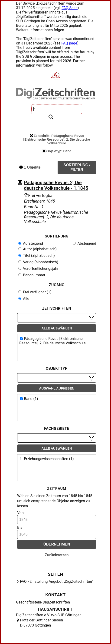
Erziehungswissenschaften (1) (47, 459)
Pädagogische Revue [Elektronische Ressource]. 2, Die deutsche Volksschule (52, 341)
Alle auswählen (57, 328)
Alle (24, 299)
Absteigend (84, 243)
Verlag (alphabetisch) (38, 262)
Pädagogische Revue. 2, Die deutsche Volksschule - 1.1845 (56, 185)
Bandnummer (32, 275)
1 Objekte (30, 167)
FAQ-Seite (70, 8)
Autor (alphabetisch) (38, 249)
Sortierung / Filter (77, 167)
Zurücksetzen (57, 555)
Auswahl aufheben (57, 388)
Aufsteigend (31, 243)
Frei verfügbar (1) (35, 292)
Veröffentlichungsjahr (38, 269)
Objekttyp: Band (57, 151)
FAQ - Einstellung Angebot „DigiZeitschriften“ (57, 581)
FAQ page (69, 43)
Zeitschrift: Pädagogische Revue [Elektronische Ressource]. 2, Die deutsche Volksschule (57, 139)
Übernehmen (57, 544)
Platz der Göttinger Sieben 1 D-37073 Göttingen (43, 623)
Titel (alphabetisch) (37, 256)
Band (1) (29, 399)
